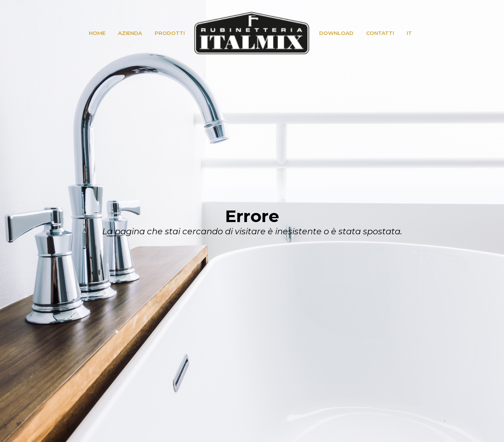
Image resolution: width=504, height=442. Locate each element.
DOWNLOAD (336, 33)
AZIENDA (130, 33)
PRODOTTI (170, 33)
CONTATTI (380, 33)
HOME (97, 33)
